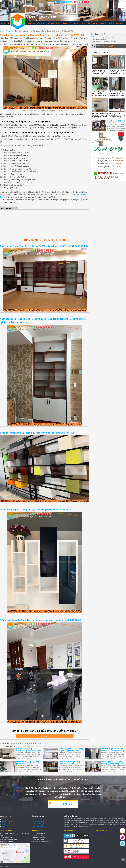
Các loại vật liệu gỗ (38, 819)
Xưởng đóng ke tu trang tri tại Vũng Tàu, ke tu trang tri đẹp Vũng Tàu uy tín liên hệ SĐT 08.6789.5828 (117, 74)
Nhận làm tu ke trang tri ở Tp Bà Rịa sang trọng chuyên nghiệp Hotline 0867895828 (100, 116)
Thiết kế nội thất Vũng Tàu (40, 826)
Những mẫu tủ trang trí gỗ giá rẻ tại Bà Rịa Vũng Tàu (71, 762)
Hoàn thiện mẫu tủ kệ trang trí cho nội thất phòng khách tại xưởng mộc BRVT (116, 123)
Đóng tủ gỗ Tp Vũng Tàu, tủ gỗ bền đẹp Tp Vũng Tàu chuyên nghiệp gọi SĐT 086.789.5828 (44, 246)
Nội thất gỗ (53, 23)
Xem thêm (44, 737)
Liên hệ (112, 23)
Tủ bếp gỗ (66, 23)
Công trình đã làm (82, 23)
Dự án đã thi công (6, 821)
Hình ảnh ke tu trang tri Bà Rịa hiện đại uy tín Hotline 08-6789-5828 (100, 72)
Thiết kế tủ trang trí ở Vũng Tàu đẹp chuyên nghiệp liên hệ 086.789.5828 (35, 509)
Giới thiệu (4, 819)
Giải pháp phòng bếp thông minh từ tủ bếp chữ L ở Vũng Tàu (29, 750)
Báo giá (120, 23)
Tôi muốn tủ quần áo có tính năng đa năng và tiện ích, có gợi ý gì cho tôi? (113, 751)
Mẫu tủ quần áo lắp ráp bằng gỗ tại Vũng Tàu (28, 762)
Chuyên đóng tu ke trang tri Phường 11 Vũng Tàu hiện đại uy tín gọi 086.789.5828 (117, 94)
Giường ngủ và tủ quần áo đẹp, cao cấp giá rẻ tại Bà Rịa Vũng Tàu (113, 763)
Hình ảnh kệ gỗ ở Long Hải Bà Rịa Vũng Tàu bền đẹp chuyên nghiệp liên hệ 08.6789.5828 (100, 94)
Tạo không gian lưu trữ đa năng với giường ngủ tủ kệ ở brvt (71, 750)
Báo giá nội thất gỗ (38, 821)
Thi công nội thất (36, 23)
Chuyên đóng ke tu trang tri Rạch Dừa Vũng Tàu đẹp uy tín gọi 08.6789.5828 (117, 116)
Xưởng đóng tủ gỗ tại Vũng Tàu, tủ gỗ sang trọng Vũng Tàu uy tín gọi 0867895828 (40, 620)
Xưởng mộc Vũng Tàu (39, 824)
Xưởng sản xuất (99, 23)
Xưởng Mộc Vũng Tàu (100, 834)
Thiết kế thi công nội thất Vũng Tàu (18, 21)
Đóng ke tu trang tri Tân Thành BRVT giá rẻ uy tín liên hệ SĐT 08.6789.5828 (37, 433)
